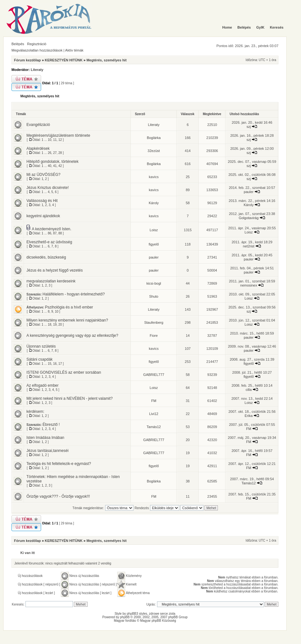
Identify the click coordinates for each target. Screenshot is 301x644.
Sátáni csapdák (39, 359)
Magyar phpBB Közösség (158, 621)
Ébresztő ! (51, 425)
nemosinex (249, 285)
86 (50, 233)
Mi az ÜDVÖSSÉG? (43, 175)
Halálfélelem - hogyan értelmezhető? (74, 294)
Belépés (18, 44)
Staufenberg (154, 322)
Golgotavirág (248, 218)
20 (60, 325)
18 (50, 325)
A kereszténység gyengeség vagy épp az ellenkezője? (72, 336)
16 (55, 364)
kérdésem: (35, 412)
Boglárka (154, 138)
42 (60, 166)
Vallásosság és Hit (42, 201)
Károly (154, 203)
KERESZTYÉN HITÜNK (64, 60)
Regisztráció (37, 44)
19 (55, 325)
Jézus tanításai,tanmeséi (47, 451)
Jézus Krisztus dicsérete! (48, 188)
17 (60, 364)
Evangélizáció (38, 125)
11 (55, 140)
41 (55, 166)
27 (55, 153)
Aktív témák (74, 50)
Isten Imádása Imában (45, 438)
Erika (249, 416)
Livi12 (154, 414)
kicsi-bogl (154, 283)
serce (164, 614)
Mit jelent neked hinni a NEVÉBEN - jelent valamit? (70, 398)
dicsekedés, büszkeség (46, 257)
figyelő (154, 244)
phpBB (125, 617)
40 (50, 166)
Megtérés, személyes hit (106, 60)
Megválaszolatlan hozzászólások (37, 50)
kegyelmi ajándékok (43, 216)
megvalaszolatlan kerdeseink (51, 281)
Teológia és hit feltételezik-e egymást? (59, 464)
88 (60, 233)
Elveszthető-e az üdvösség (49, 242)
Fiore (154, 336)
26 (50, 153)
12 (60, 140)
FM (154, 401)
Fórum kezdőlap (27, 60)
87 (55, 233)
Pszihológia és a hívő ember (69, 307)
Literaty (37, 70)
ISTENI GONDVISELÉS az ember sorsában (64, 372)
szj (249, 127)
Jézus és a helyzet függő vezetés (55, 270)
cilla (249, 390)
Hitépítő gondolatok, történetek (52, 162)
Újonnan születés (41, 346)
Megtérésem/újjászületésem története (58, 135)
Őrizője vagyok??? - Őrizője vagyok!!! (58, 496)
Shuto (154, 296)
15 (50, 364)
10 (50, 140)
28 (60, 153)
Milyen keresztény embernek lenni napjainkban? (67, 320)
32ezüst (154, 151)
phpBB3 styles (137, 614)
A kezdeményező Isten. (52, 229)
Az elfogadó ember (43, 385)
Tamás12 (154, 427)
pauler (249, 192)
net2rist (249, 246)
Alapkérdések (38, 149)
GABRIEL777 (154, 375)
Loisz (154, 230)
